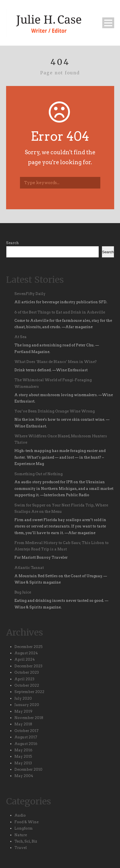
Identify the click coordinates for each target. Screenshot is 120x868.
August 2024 (26, 653)
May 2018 (23, 724)
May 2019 (23, 711)
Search (12, 243)
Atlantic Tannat (29, 568)
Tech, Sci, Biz (26, 841)
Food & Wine (26, 822)
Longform (24, 828)
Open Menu (108, 23)
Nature (21, 835)
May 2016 (23, 750)
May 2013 (23, 763)
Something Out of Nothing (39, 474)
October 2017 (26, 731)
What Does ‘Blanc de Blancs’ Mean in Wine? (56, 362)
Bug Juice (23, 592)
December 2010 (28, 769)
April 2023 (24, 679)
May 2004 (24, 776)
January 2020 (27, 705)
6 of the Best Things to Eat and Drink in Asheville (60, 312)
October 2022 (27, 685)
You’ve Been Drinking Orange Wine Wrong (55, 411)
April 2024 (25, 659)
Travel (21, 848)
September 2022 (29, 692)
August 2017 (26, 737)
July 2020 (23, 698)
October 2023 (27, 672)
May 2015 (23, 756)
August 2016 (26, 744)
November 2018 (29, 718)
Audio (20, 815)
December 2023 (28, 666)
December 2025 (29, 647)
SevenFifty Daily (30, 294)
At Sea (21, 337)
